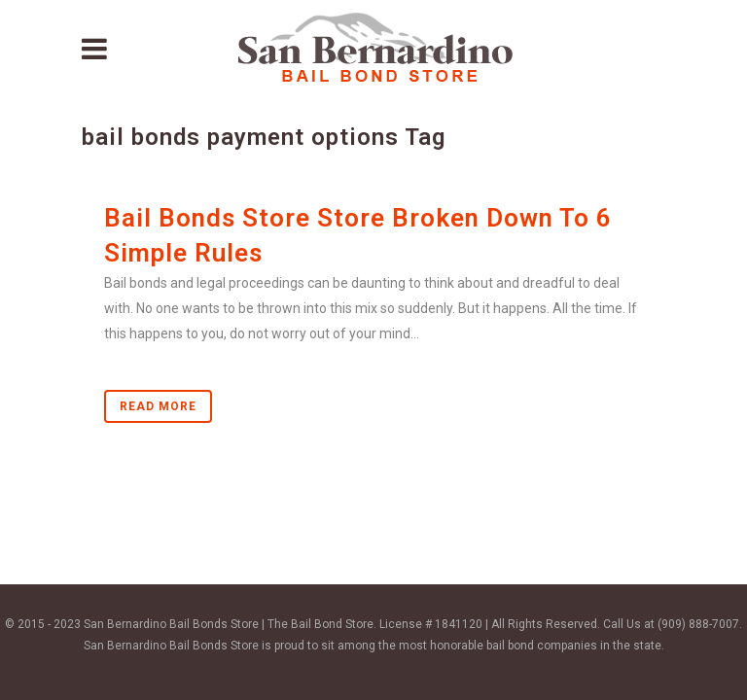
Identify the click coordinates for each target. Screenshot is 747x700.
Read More (158, 406)
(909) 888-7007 (698, 624)
